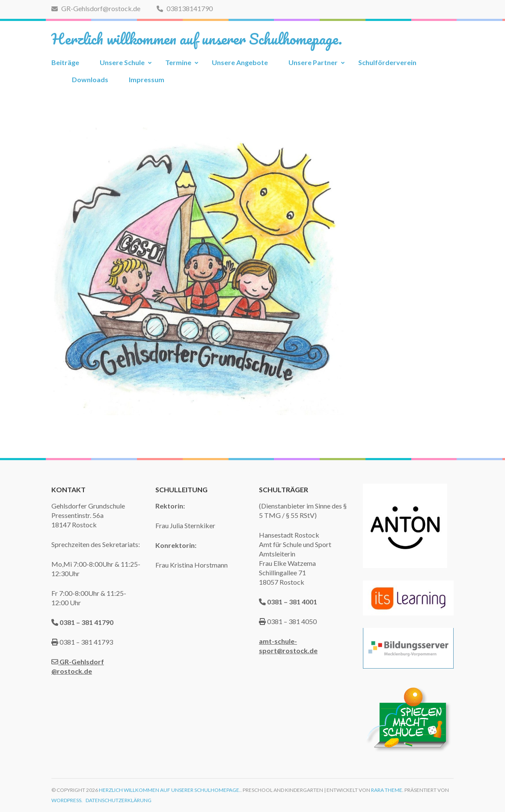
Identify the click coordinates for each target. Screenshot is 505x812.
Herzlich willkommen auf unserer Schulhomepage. (197, 39)
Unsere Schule (122, 62)
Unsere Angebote (240, 62)
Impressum (147, 79)
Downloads (90, 79)
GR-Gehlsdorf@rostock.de (96, 8)
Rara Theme (387, 790)
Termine (178, 62)
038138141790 (185, 8)
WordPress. (67, 800)
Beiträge (65, 62)
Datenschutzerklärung (119, 800)
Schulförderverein (387, 62)
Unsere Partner (313, 62)
